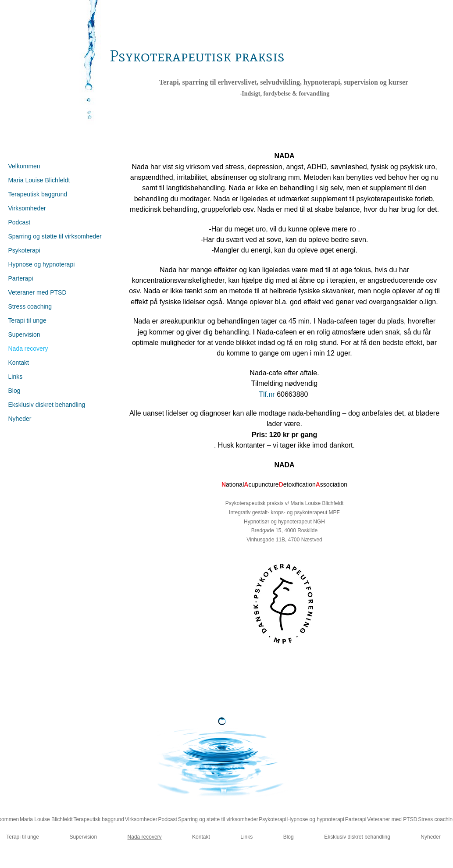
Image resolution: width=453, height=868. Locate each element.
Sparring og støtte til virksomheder (55, 236)
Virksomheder (27, 208)
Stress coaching (30, 306)
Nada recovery (28, 349)
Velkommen (24, 166)
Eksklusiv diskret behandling (47, 405)
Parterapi (21, 278)
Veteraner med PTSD (37, 292)
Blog (14, 391)
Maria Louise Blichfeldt (39, 180)
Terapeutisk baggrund (38, 194)
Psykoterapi (24, 250)
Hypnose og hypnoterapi (42, 264)
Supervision (24, 334)
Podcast (20, 222)
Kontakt (19, 363)
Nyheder (20, 419)
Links (16, 377)
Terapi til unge (27, 320)
